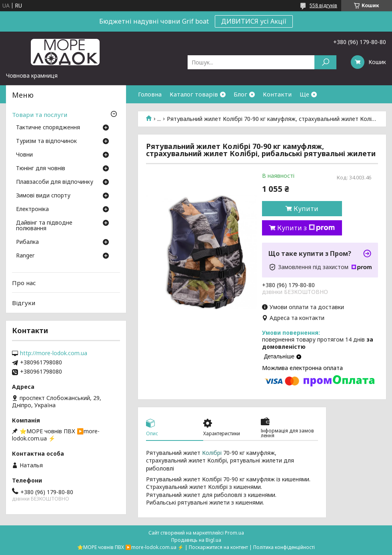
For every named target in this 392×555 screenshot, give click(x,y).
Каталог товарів (194, 94)
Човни (24, 155)
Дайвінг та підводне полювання (44, 226)
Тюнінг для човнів (41, 169)
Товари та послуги (40, 115)
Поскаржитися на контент (218, 547)
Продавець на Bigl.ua (196, 540)
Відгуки (24, 303)
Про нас (24, 283)
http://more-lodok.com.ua (54, 353)
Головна (150, 94)
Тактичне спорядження (48, 128)
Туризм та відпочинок (46, 141)
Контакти (277, 94)
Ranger (25, 256)
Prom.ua (234, 533)
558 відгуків (323, 5)
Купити (306, 209)
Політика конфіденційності (284, 547)
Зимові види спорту (43, 196)
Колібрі (212, 453)
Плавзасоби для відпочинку (55, 182)
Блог (240, 94)
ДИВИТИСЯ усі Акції (254, 21)
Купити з (306, 228)
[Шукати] (325, 62)
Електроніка (32, 209)
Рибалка (27, 242)
